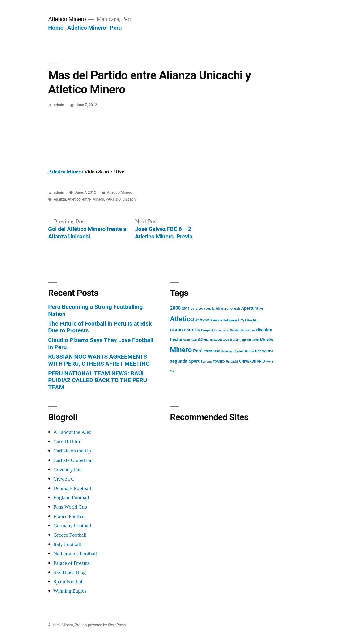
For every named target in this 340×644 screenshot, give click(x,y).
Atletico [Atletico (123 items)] (182, 319)
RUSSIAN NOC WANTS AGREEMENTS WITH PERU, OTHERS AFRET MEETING (99, 360)
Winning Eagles (70, 591)
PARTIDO (113, 199)
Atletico (74, 199)
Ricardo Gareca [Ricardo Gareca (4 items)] (244, 351)
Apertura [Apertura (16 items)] (250, 308)
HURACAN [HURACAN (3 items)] (216, 340)
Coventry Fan (68, 470)
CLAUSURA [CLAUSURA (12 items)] (180, 330)
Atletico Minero (67, 19)
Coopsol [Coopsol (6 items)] (207, 330)
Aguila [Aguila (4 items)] (210, 309)
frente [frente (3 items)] (187, 340)
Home (56, 28)
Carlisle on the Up (72, 451)
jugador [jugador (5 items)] (246, 340)
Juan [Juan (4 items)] (236, 340)
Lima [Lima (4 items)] (255, 340)
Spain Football (68, 582)
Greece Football (70, 535)
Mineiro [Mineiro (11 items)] (267, 340)
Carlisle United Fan (74, 460)
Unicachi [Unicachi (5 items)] (232, 362)
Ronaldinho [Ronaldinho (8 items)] (264, 351)
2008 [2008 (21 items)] (175, 308)
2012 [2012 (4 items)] (194, 309)
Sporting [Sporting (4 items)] (206, 362)
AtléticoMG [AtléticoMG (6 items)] (204, 320)
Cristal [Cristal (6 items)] (235, 330)
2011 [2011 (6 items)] (186, 309)
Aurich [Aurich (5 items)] (218, 320)
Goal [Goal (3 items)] (194, 340)
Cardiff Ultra (67, 442)
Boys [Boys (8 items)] (242, 320)
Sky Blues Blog (70, 572)
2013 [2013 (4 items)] (202, 309)
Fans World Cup (70, 507)
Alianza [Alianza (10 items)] (222, 308)
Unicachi (129, 199)
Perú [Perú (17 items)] (198, 351)
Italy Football (67, 544)
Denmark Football (72, 488)
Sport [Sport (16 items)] (194, 361)
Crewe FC (64, 479)
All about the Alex (72, 432)
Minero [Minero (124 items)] (181, 350)
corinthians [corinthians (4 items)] (221, 330)
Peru (116, 28)
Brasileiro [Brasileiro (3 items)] (253, 320)
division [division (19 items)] (264, 330)
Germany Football (72, 526)
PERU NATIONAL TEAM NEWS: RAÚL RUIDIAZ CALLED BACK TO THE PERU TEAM (98, 380)
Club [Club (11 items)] (196, 330)
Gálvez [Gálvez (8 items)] (203, 340)
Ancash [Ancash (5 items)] (235, 309)
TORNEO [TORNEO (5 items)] (219, 362)
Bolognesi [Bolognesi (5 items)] (230, 320)
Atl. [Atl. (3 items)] (262, 309)
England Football (71, 498)
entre (86, 199)
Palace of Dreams (72, 563)
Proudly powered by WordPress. (101, 625)
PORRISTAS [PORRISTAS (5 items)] (212, 351)
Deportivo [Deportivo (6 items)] (248, 330)
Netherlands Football (75, 554)
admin (59, 105)
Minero (98, 199)
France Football (70, 516)
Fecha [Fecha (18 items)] (176, 339)
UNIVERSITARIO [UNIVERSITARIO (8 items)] (252, 361)
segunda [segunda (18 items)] (179, 361)
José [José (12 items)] (227, 339)
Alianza (60, 199)
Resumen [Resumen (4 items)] (227, 351)
